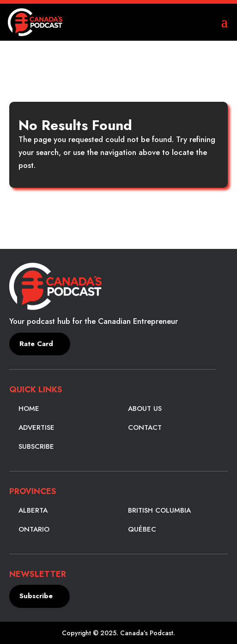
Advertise (36, 427)
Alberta (33, 510)
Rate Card (36, 344)
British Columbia (159, 510)
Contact (145, 427)
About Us (145, 409)
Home (29, 409)
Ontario (34, 529)
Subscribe (36, 446)
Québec (142, 529)
